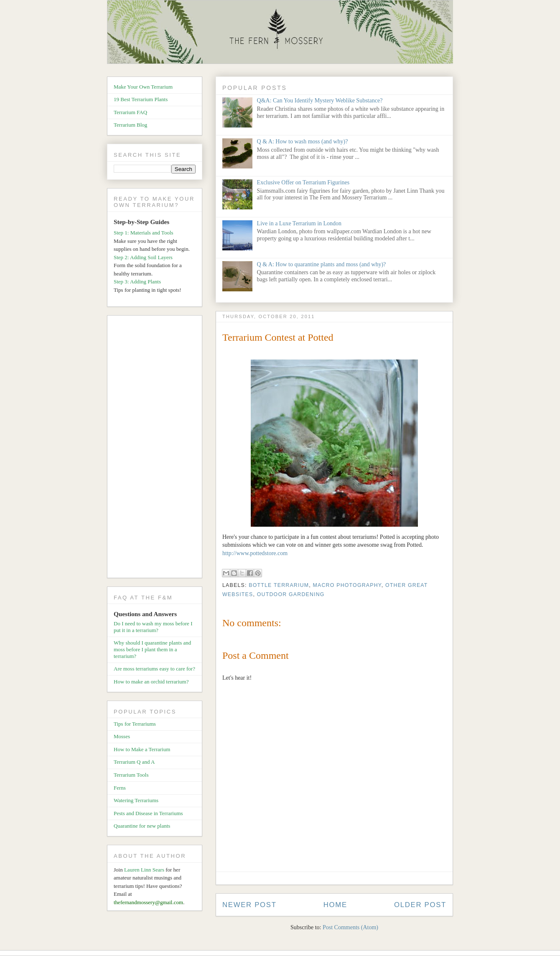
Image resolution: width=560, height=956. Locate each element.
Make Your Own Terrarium (143, 87)
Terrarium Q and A (134, 762)
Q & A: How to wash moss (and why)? (303, 141)
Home (335, 905)
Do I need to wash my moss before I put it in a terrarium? (153, 627)
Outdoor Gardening (291, 594)
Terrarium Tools (131, 775)
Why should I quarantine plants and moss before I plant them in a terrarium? (152, 649)
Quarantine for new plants (142, 826)
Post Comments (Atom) (350, 927)
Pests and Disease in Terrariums (148, 813)
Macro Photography (347, 585)
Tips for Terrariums (135, 724)
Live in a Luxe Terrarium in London (299, 223)
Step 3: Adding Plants (137, 282)
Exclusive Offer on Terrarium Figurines (303, 182)
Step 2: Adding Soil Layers (143, 257)
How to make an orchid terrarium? (151, 682)
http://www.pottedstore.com (255, 553)
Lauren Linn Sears (144, 870)
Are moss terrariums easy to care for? (154, 669)
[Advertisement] (158, 448)
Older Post (420, 905)
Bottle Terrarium (279, 585)
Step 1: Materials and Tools (144, 233)
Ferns (120, 788)
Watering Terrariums (136, 800)
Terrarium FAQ (130, 112)
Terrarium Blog (130, 125)
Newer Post (249, 905)
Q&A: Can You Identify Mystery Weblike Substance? (320, 101)
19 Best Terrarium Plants (141, 99)
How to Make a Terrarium (142, 749)
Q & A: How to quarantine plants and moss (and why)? (322, 264)
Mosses (122, 736)
